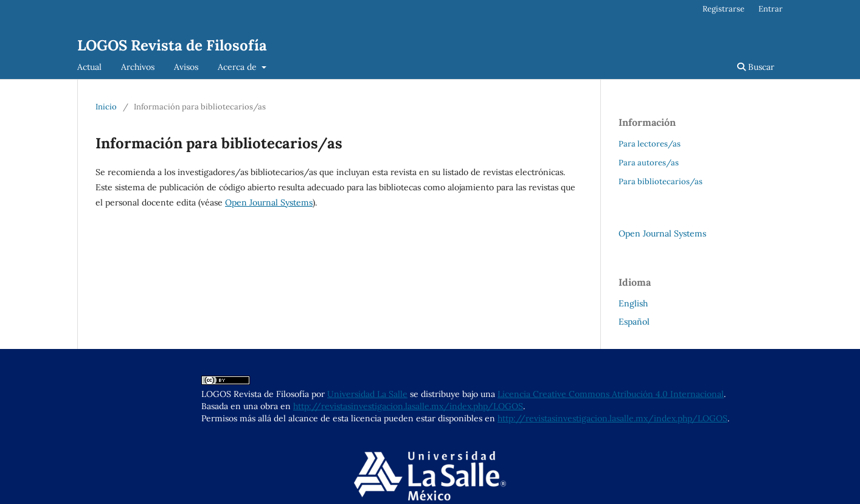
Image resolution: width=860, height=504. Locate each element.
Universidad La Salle (367, 394)
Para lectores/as (650, 144)
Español (634, 322)
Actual (89, 67)
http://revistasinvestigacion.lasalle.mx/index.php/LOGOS (408, 406)
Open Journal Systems (269, 202)
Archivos (138, 67)
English (633, 303)
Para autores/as (649, 163)
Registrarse (723, 9)
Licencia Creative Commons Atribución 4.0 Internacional (611, 394)
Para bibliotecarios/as (661, 181)
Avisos (186, 67)
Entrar (771, 9)
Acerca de (238, 67)
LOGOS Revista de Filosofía (172, 45)
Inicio (106, 107)
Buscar (756, 67)
